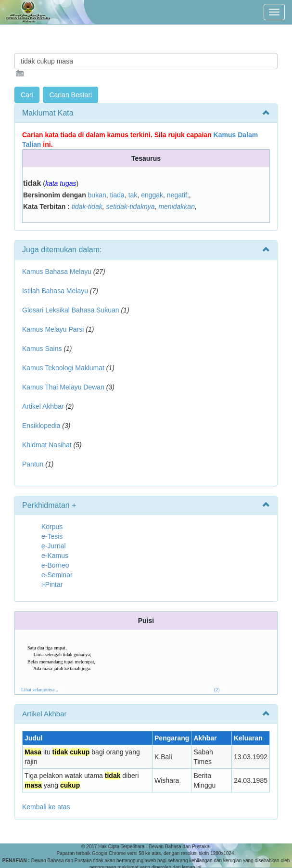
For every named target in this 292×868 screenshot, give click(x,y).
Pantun (33, 464)
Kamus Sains (42, 349)
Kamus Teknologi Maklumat (63, 368)
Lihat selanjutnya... (40, 690)
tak (133, 195)
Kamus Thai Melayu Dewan (63, 387)
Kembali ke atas (46, 807)
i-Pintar (52, 584)
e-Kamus (55, 556)
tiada (117, 195)
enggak (152, 195)
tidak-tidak (87, 207)
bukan (97, 195)
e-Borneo (55, 565)
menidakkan (177, 207)
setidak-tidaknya (130, 207)
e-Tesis (52, 536)
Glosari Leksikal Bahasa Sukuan (71, 310)
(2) (217, 690)
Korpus (52, 527)
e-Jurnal (54, 546)
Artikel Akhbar (43, 406)
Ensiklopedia (41, 426)
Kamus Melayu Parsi (53, 329)
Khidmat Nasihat (47, 445)
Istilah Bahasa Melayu (55, 291)
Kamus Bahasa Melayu (58, 272)
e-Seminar (57, 575)
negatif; (178, 195)
